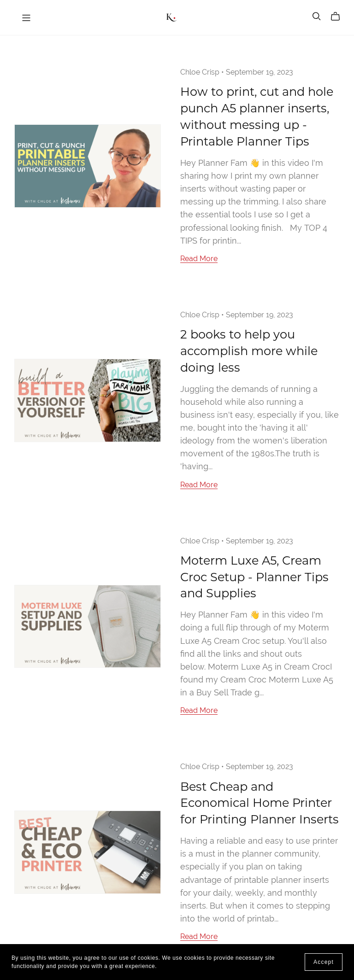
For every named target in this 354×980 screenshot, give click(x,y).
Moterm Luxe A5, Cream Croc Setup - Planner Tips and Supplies (254, 577)
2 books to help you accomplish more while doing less (249, 351)
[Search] (317, 16)
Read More (199, 259)
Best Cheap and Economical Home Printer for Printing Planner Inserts (260, 803)
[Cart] (339, 17)
